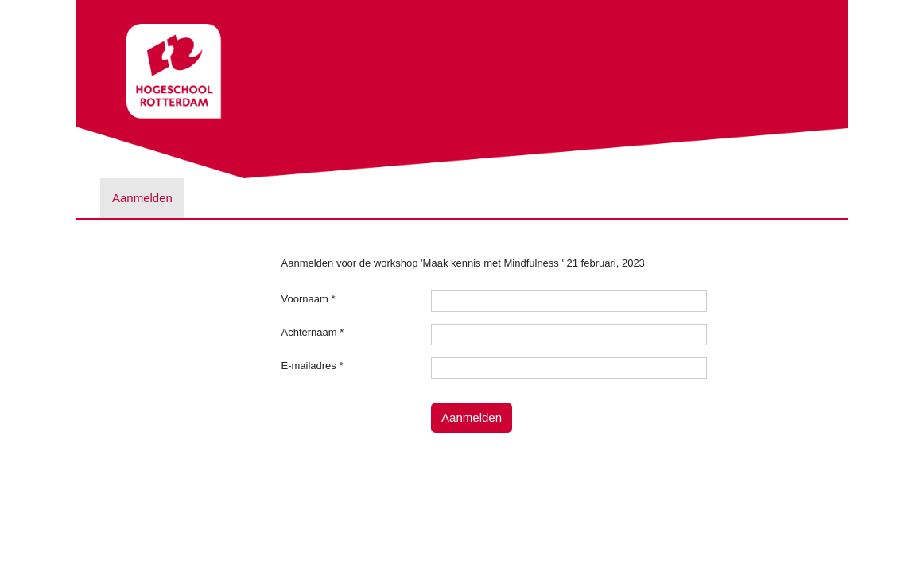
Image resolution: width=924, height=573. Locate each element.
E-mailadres (313, 366)
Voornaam (309, 299)
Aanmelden (142, 198)
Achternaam (313, 332)
